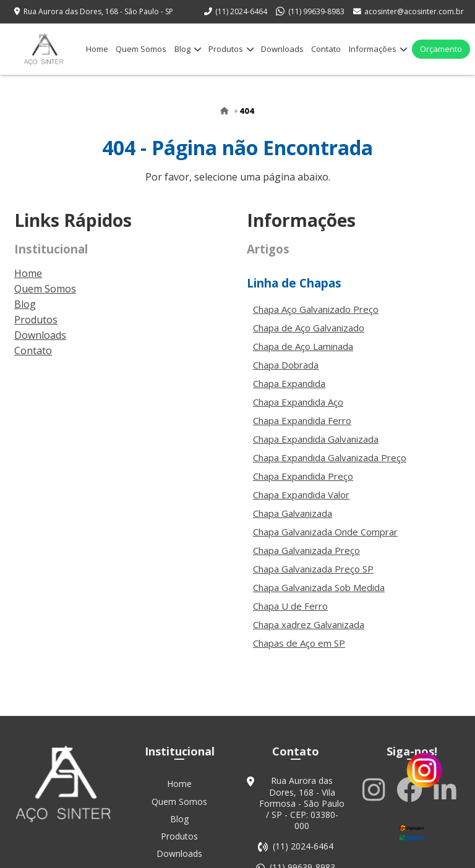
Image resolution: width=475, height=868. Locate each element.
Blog (188, 49)
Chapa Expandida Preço (303, 485)
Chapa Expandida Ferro (302, 430)
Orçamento (441, 49)
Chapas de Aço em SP (299, 652)
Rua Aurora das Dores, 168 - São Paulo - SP (98, 11)
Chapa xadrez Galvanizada (309, 634)
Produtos (231, 49)
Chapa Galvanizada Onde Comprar (325, 541)
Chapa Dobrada (286, 374)
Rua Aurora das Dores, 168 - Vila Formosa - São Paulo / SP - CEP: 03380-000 (302, 815)
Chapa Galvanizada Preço (306, 560)
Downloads (282, 49)
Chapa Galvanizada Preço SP (313, 578)
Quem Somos (141, 49)
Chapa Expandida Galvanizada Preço (330, 467)
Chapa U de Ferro (290, 615)
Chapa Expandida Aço (298, 411)
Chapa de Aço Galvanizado (309, 337)
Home (97, 49)
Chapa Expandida (289, 393)
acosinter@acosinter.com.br (414, 11)
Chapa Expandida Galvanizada (316, 448)
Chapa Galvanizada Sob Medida (319, 597)
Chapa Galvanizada (293, 522)
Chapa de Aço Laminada (303, 355)
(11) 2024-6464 (241, 11)
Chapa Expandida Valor (301, 504)
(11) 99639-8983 (316, 11)
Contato (326, 49)
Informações (378, 49)
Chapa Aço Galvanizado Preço (316, 318)
